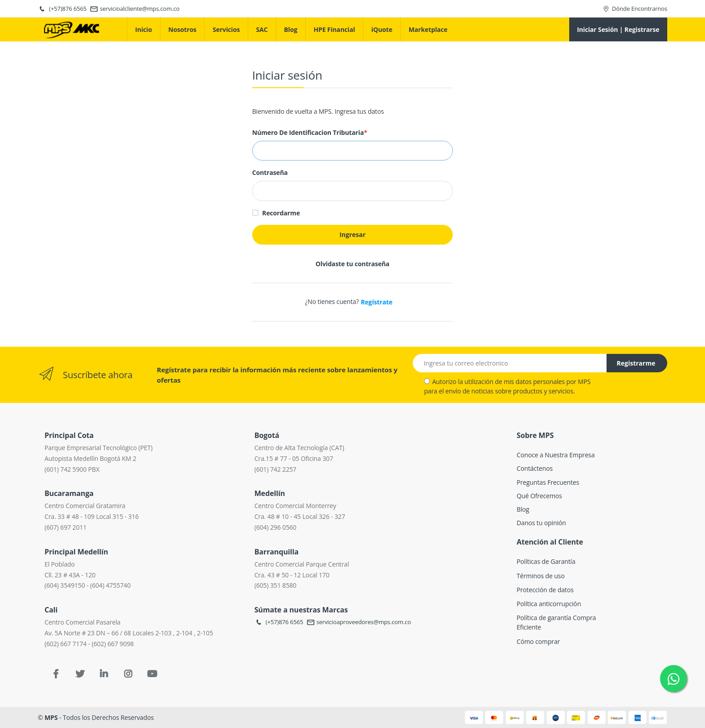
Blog (291, 29)
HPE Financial (334, 29)
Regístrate (376, 302)
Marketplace (428, 29)
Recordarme (281, 213)
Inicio (144, 29)
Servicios (226, 29)
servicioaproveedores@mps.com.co (359, 622)
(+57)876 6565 (279, 622)
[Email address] (510, 363)
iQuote (382, 29)
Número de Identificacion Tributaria (310, 132)
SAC (262, 29)
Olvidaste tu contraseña (352, 264)
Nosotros (182, 29)
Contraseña (270, 172)
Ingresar (352, 234)
